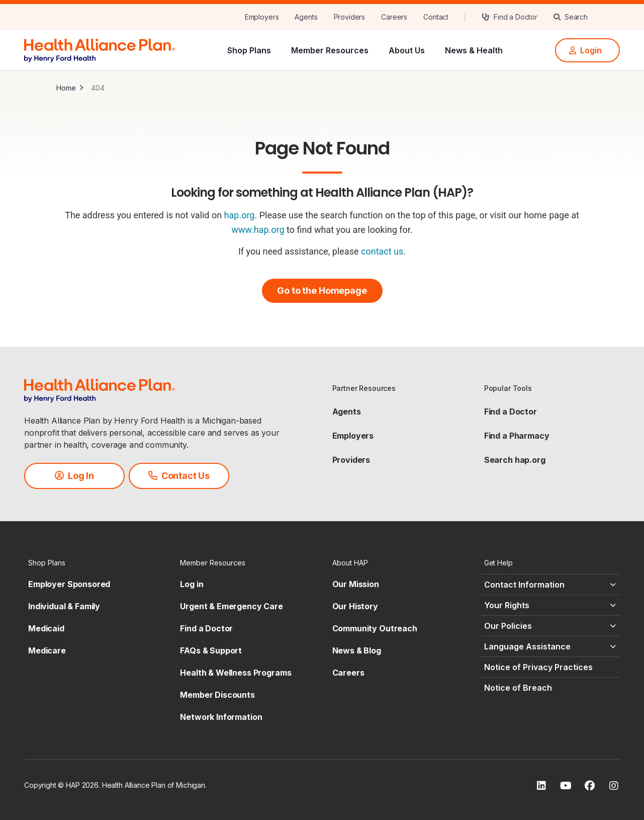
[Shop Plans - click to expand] (94, 563)
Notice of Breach (518, 688)
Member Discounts (217, 695)
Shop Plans (249, 50)
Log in (192, 584)
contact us (382, 251)
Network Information (221, 717)
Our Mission (356, 584)
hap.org (240, 215)
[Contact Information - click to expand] (550, 585)
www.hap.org (258, 230)
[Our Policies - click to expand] (550, 626)
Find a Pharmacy (517, 436)
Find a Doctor (511, 412)
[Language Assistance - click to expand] (550, 646)
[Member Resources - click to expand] (246, 563)
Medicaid (46, 628)
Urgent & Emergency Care (232, 606)
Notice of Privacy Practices (538, 667)
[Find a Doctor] (510, 17)
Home (66, 88)
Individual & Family (64, 606)
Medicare (47, 650)
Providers (351, 460)
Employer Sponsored (69, 584)
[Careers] (394, 17)
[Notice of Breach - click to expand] (550, 688)
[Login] (587, 50)
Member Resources (330, 50)
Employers (353, 436)
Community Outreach (375, 628)
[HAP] (100, 49)
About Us (407, 50)
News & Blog (357, 650)
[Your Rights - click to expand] (550, 605)
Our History (355, 606)
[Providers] (350, 17)
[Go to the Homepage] (322, 291)
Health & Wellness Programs (236, 673)
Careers (348, 673)
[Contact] (436, 17)
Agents (347, 412)
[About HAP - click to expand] (398, 563)
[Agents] (306, 17)
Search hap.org (515, 460)
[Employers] (262, 17)
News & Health (474, 50)
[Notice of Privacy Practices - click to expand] (550, 667)
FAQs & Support (211, 650)
